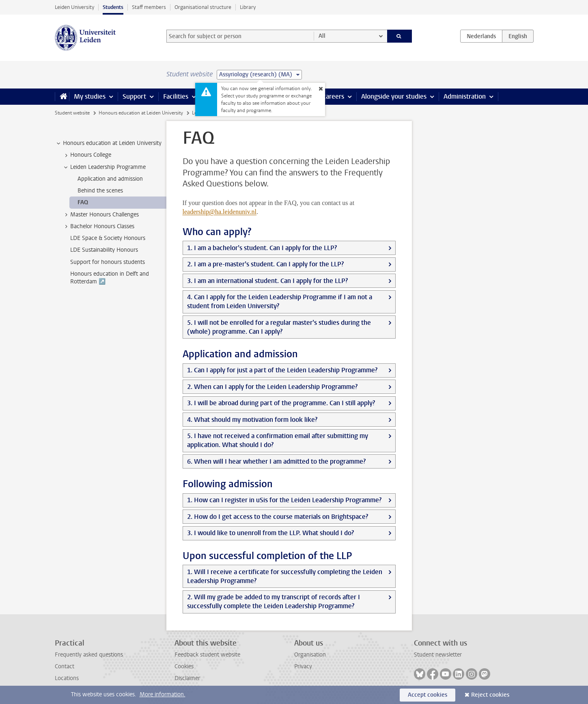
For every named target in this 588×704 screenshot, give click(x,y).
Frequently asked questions (89, 655)
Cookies (184, 666)
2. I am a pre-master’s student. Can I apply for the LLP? (265, 264)
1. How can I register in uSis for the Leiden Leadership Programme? (284, 500)
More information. (163, 694)
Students (113, 7)
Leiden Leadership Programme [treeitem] (104, 167)
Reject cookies (490, 695)
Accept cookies (428, 695)
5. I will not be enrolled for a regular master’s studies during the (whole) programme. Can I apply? (279, 327)
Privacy (303, 666)
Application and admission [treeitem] (110, 179)
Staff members (149, 7)
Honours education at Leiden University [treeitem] (108, 143)
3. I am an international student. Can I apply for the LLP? (267, 281)
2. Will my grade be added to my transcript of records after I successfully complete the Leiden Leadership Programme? (274, 601)
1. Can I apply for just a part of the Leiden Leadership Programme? (282, 370)
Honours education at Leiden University (141, 113)
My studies (90, 96)
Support (134, 96)
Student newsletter (438, 655)
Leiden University (74, 7)
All (322, 36)
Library (248, 7)
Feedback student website (207, 655)
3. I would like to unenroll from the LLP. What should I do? (270, 533)
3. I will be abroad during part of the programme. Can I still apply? (281, 403)
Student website (72, 113)
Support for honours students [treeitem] (108, 262)
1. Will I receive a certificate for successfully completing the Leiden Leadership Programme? (285, 576)
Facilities (176, 96)
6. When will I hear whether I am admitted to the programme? (276, 461)
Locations (67, 678)
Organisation (310, 655)
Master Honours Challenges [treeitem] (101, 215)
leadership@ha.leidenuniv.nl (220, 212)
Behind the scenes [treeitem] (100, 191)
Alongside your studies (394, 96)
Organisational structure (203, 7)
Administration (465, 96)
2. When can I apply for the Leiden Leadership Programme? (272, 387)
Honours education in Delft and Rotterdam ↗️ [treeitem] (110, 278)
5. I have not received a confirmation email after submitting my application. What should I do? (278, 440)
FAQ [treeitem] (83, 202)
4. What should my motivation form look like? (252, 420)
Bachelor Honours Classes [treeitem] (98, 227)
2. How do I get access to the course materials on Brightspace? (278, 517)
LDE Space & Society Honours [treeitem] (108, 238)
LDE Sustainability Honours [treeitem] (104, 250)
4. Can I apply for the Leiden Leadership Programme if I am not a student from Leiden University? (280, 301)
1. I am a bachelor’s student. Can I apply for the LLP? (262, 248)
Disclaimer (187, 678)
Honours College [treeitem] (87, 155)
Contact (65, 666)
